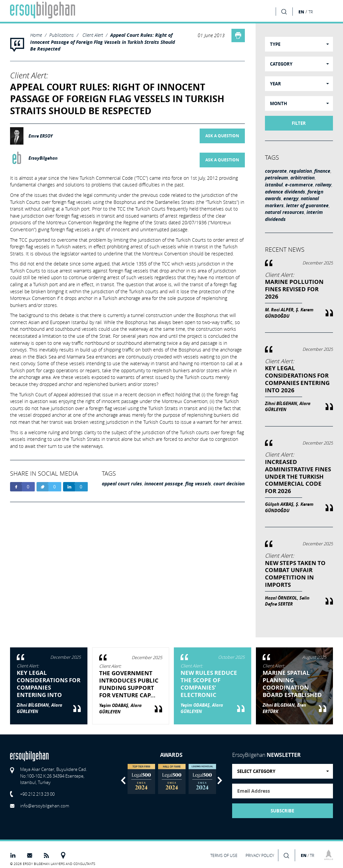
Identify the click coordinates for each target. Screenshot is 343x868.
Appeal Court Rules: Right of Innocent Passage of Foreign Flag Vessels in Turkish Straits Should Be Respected (102, 42)
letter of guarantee (307, 206)
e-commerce (299, 185)
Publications (61, 35)
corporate (276, 171)
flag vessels (198, 484)
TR (311, 12)
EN (301, 12)
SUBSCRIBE (282, 811)
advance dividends (285, 192)
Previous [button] (123, 780)
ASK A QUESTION (222, 136)
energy (291, 199)
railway (323, 185)
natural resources (285, 212)
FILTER (299, 123)
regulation (300, 171)
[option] (141, 779)
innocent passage (164, 484)
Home (36, 35)
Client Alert (93, 35)
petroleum (277, 178)
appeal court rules (122, 484)
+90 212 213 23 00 (37, 794)
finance (322, 171)
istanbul (274, 185)
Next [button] (220, 780)
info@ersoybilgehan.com (45, 806)
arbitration (302, 178)
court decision (229, 484)
